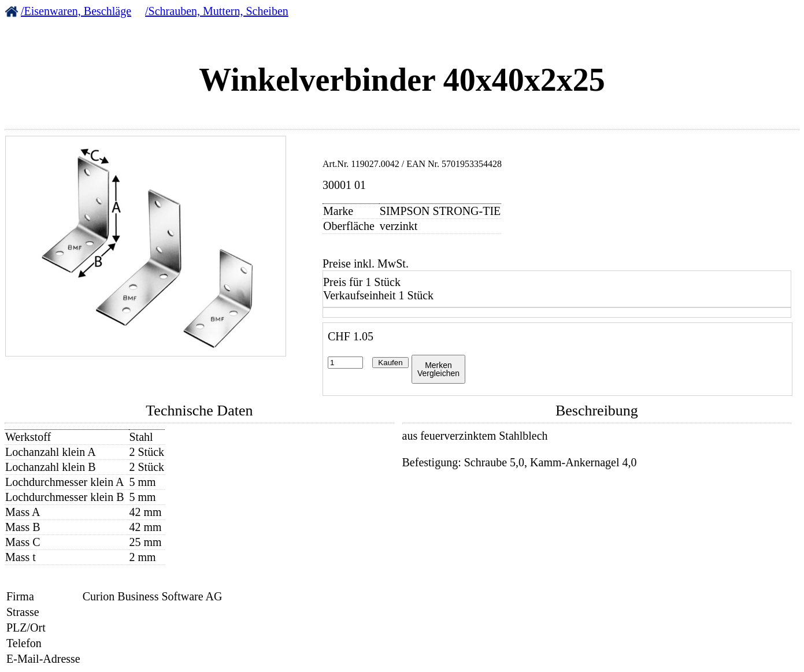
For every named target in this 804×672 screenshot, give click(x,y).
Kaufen (390, 363)
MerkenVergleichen (438, 369)
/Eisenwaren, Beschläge (76, 11)
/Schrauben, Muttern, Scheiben (217, 11)
